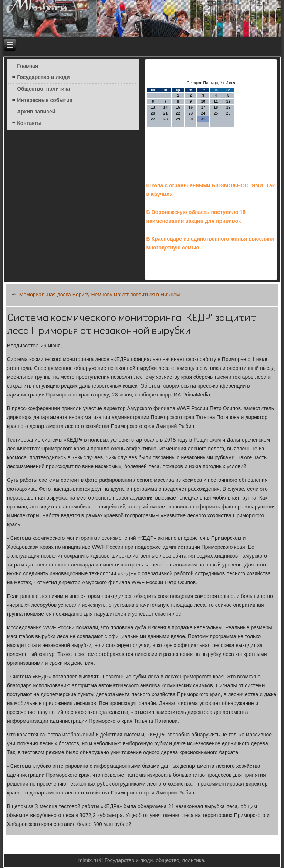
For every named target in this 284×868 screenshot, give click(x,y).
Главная (28, 66)
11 (216, 101)
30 (191, 119)
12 (228, 101)
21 (165, 113)
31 (203, 119)
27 (153, 119)
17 (203, 107)
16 (191, 107)
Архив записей (36, 112)
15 (178, 107)
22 (178, 113)
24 (203, 113)
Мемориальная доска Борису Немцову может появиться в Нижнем (100, 295)
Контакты (29, 123)
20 (153, 113)
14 (165, 107)
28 (165, 119)
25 (216, 113)
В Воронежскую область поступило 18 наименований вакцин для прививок (196, 217)
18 (216, 107)
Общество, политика (43, 89)
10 (203, 101)
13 (153, 107)
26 (228, 113)
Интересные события (45, 101)
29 (178, 119)
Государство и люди (43, 78)
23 (191, 113)
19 (228, 107)
